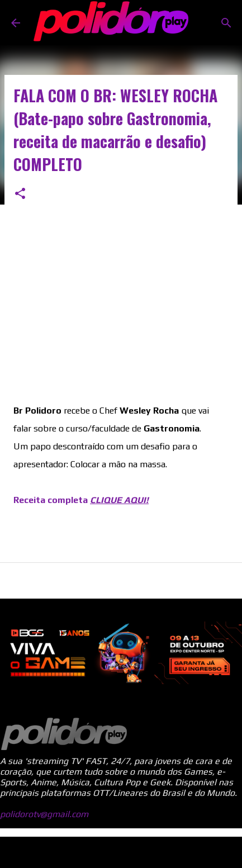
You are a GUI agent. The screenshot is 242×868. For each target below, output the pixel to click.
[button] (20, 194)
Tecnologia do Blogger (121, 852)
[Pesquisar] (226, 23)
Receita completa (81, 500)
